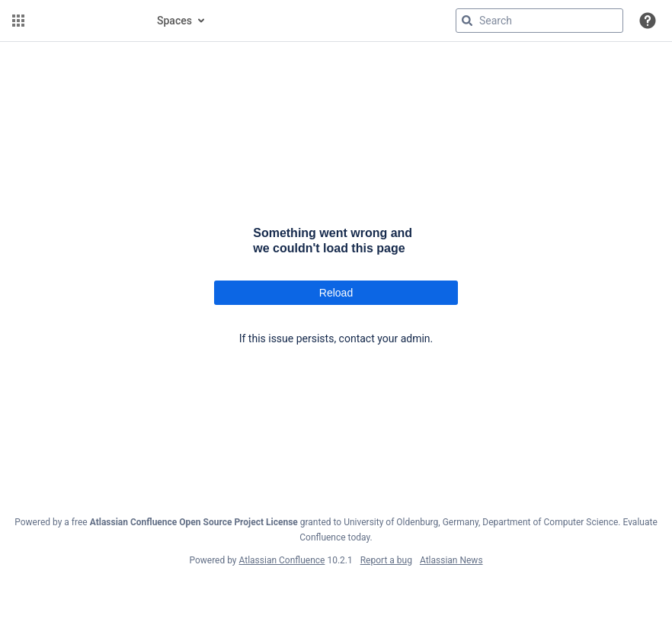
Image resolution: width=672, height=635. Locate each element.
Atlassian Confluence (282, 560)
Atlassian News (451, 560)
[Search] (467, 21)
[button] (18, 21)
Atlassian (336, 594)
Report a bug (386, 560)
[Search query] (539, 21)
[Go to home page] (85, 21)
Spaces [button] (174, 21)
